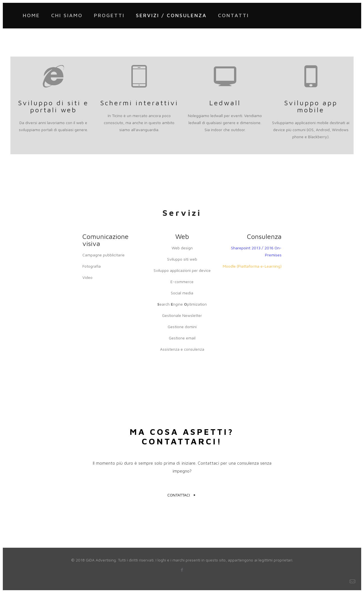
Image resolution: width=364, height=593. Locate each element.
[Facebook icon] (182, 570)
